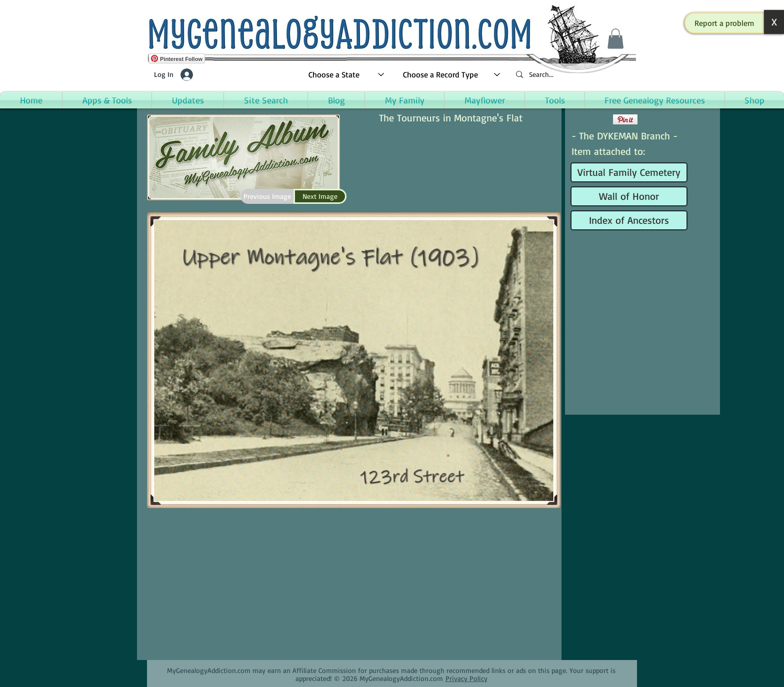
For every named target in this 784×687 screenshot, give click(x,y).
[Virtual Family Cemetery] (629, 172)
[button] (724, 23)
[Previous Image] (267, 196)
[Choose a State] (347, 75)
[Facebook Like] (591, 119)
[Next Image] (320, 196)
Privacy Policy (466, 678)
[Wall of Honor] (629, 196)
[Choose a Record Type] (452, 75)
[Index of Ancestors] (629, 220)
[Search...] (572, 75)
